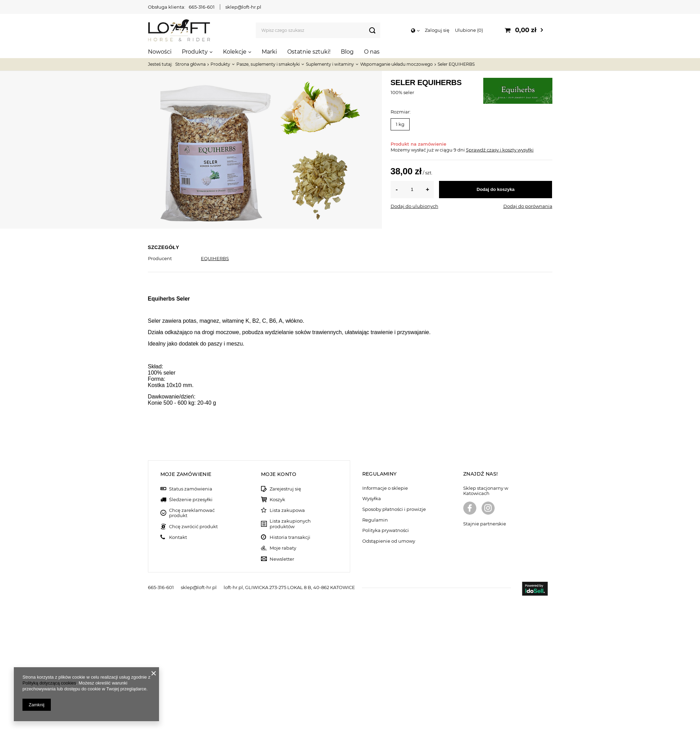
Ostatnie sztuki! (309, 52)
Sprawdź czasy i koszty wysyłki (500, 150)
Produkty (195, 52)
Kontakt (178, 670)
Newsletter (282, 692)
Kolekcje (235, 52)
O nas (372, 52)
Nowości (160, 52)
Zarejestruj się (285, 621)
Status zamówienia (191, 621)
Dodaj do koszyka (496, 189)
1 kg (400, 124)
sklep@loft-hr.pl (243, 7)
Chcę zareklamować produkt (192, 646)
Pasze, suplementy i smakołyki (268, 64)
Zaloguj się (437, 30)
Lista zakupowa (287, 643)
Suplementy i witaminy (330, 64)
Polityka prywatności (386, 663)
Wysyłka (372, 631)
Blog (347, 52)
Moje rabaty (283, 681)
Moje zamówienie (186, 607)
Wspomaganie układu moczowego (396, 64)
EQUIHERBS (215, 258)
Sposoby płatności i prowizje (394, 642)
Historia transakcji (290, 670)
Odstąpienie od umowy (389, 674)
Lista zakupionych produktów (290, 656)
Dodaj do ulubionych (414, 206)
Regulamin (375, 653)
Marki (269, 52)
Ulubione (469, 30)
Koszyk (277, 632)
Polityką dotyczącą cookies (49, 683)
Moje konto (279, 607)
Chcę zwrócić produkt (193, 659)
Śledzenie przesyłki (191, 632)
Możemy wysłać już (412, 150)
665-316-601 (202, 7)
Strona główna (190, 64)
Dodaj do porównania (528, 206)
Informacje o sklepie (385, 621)
